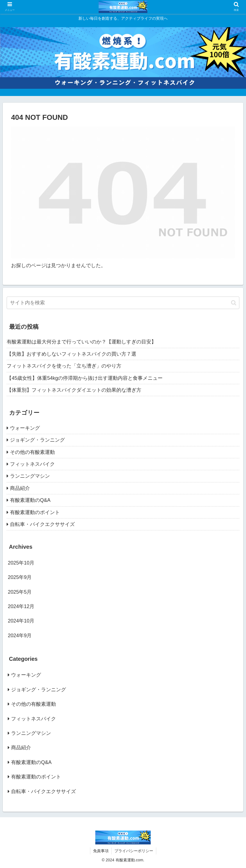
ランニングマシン (30, 476)
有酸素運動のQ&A (30, 500)
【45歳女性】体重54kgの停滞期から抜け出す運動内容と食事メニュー (85, 378)
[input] (123, 303)
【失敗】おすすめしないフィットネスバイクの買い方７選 (71, 354)
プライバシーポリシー (134, 851)
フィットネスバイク (32, 464)
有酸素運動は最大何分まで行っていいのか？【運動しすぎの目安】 (81, 342)
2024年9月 (20, 636)
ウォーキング (25, 428)
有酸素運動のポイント (35, 512)
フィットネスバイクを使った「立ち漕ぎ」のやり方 (64, 366)
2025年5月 (20, 592)
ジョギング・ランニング (37, 440)
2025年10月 (21, 563)
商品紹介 (20, 488)
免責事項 (101, 851)
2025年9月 (20, 577)
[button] (234, 303)
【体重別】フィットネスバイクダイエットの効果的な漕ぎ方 (74, 390)
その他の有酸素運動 (32, 452)
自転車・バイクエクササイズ (42, 524)
